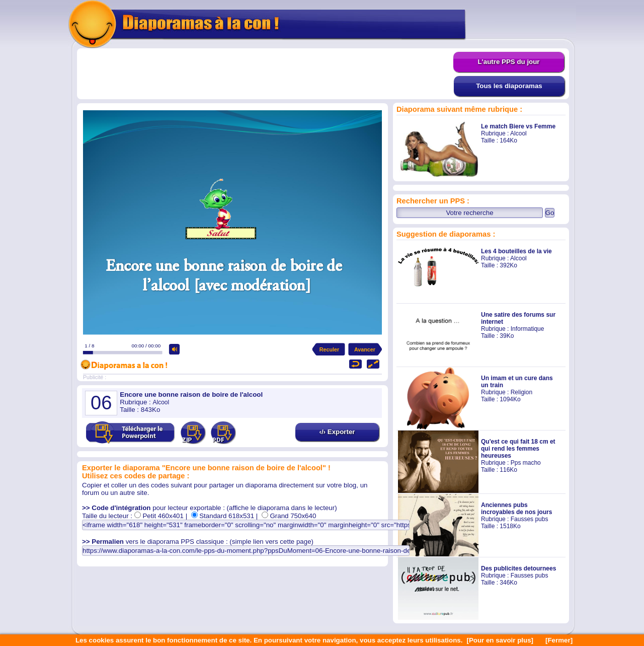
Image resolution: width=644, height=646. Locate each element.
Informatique (528, 329)
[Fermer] (559, 640)
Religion (521, 392)
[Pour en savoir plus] (500, 640)
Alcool (518, 133)
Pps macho (526, 463)
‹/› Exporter (337, 432)
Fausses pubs (530, 519)
